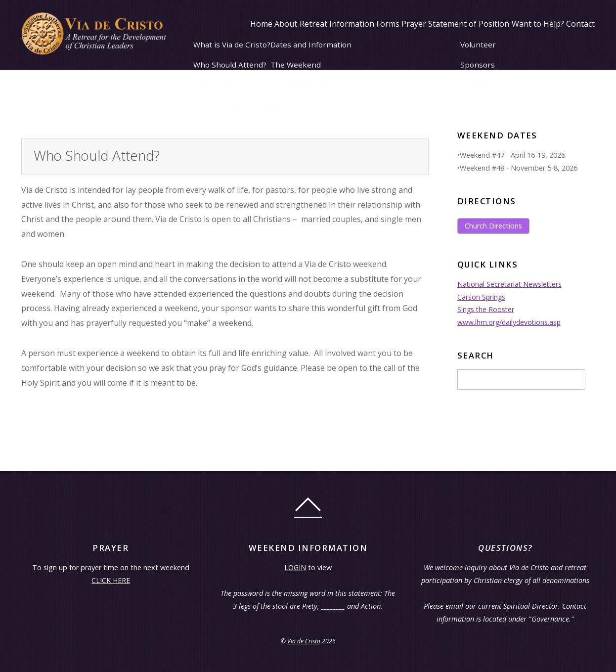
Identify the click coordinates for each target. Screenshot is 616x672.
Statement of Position (445, 76)
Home (191, 76)
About (225, 76)
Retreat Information (285, 76)
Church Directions (493, 226)
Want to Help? (524, 76)
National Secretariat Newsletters (511, 284)
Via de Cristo (304, 641)
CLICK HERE (110, 580)
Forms (346, 76)
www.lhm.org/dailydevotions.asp (510, 322)
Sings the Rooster (486, 309)
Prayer (381, 76)
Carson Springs (482, 297)
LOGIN (295, 567)
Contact (575, 76)
